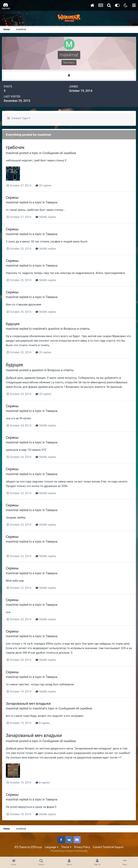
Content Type (19, 118)
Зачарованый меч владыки (28, 704)
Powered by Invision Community (69, 851)
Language (52, 847)
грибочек (15, 148)
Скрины (12, 197)
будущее (13, 324)
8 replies (43, 723)
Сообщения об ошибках (59, 153)
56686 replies (46, 217)
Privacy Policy (82, 847)
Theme (66, 847)
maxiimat (12, 153)
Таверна (52, 202)
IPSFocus (36, 847)
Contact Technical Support (108, 847)
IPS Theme (21, 847)
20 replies (43, 186)
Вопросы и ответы (77, 329)
